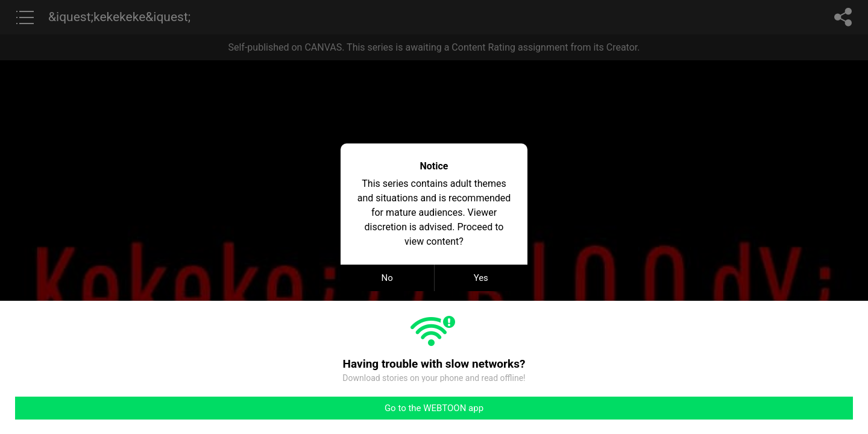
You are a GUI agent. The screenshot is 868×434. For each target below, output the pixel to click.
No (387, 278)
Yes (481, 278)
